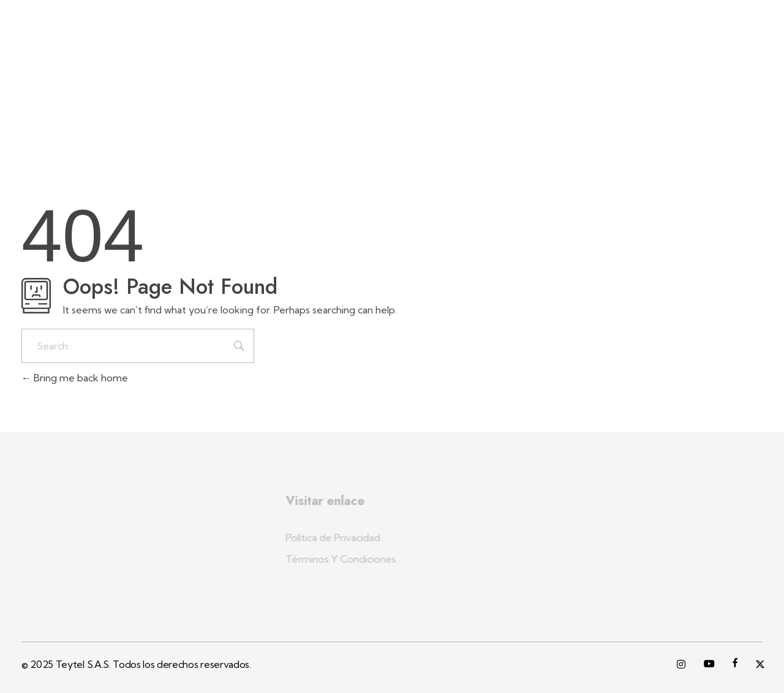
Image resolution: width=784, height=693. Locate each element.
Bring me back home (75, 378)
